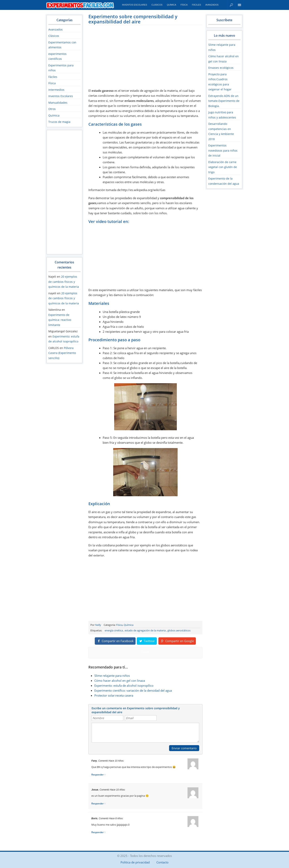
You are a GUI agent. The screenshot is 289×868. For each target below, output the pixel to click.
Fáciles (196, 5)
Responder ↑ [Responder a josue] (98, 803)
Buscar (231, 5)
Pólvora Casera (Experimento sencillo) (62, 353)
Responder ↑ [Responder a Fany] (98, 775)
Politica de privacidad (135, 862)
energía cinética (114, 630)
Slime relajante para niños (112, 676)
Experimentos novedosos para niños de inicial (223, 150)
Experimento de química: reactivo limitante (60, 320)
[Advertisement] (64, 192)
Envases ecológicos (221, 68)
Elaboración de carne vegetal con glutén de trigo (223, 167)
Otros (52, 109)
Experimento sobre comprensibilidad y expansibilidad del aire (133, 19)
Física (184, 5)
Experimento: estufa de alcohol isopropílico (124, 685)
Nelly (98, 625)
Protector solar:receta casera (114, 695)
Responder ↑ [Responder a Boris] (98, 832)
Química (172, 5)
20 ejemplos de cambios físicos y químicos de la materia (64, 282)
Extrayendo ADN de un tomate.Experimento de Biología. (224, 101)
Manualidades (58, 103)
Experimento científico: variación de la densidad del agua (133, 690)
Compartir (115, 641)
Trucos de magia (59, 122)
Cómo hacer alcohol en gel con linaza (120, 681)
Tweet (145, 652)
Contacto (240, 5)
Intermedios (56, 90)
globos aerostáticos (179, 630)
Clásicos (157, 5)
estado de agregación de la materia (145, 630)
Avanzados (212, 5)
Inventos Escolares (135, 5)
